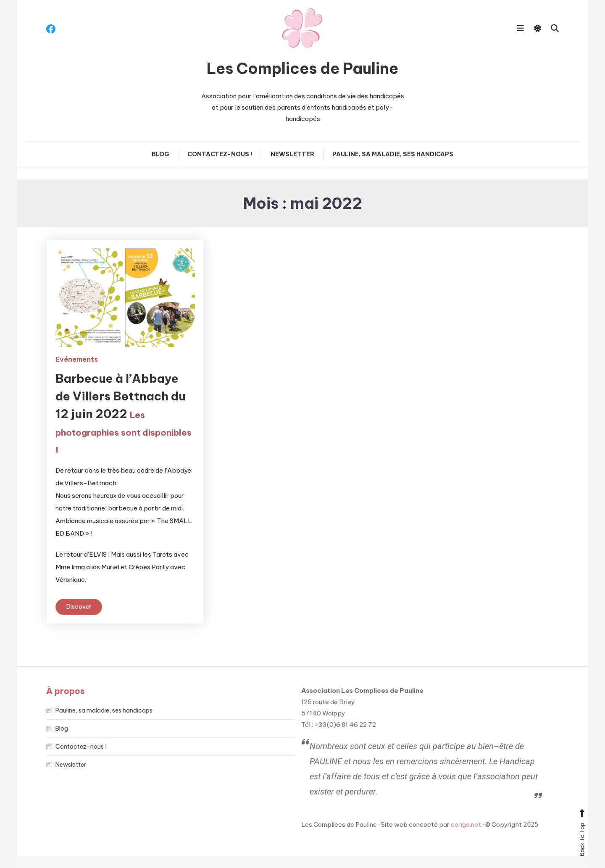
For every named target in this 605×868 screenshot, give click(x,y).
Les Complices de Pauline (302, 68)
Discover (79, 607)
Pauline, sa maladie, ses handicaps (393, 154)
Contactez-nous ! (220, 154)
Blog (160, 154)
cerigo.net (460, 825)
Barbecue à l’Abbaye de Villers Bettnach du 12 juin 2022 (124, 413)
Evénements (77, 359)
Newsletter (292, 154)
